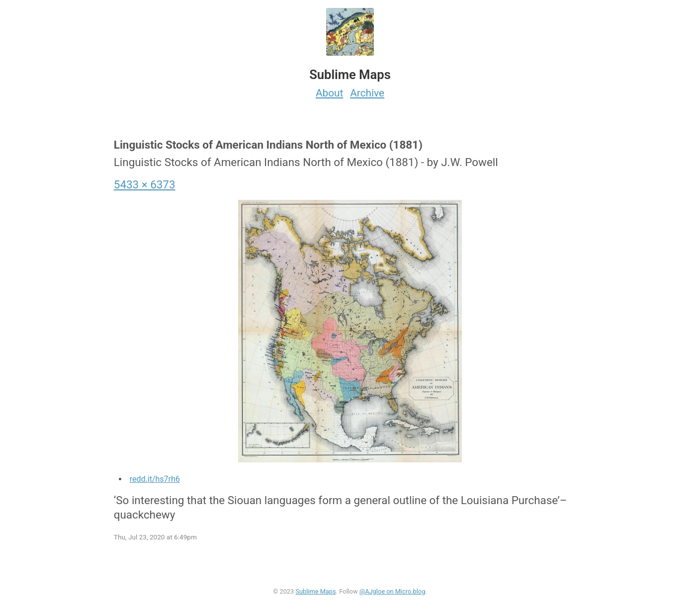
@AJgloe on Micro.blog (393, 591)
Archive (367, 93)
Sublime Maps (315, 591)
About (329, 93)
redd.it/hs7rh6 (155, 479)
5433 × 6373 (145, 184)
